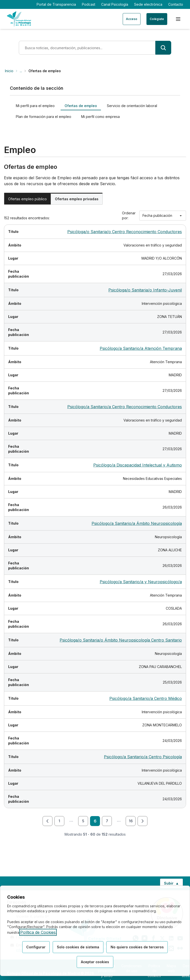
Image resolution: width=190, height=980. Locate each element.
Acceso (132, 19)
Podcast (89, 4)
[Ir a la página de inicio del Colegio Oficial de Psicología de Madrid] (19, 19)
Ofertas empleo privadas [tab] (77, 199)
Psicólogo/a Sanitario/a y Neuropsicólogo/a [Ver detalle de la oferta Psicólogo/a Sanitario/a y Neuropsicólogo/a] (141, 582)
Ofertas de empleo (81, 106)
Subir (174, 884)
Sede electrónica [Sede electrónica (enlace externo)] (148, 4)
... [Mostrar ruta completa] (21, 71)
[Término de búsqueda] (87, 48)
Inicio (9, 71)
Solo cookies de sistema (78, 947)
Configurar (35, 947)
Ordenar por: (129, 215)
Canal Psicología (115, 4)
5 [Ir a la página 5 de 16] (83, 821)
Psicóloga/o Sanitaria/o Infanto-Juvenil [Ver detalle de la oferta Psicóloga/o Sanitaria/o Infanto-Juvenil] (145, 290)
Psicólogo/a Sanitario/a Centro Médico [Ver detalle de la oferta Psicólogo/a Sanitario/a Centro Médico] (146, 698)
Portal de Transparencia (56, 4)
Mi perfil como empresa (100, 117)
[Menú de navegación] (178, 19)
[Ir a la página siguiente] (142, 821)
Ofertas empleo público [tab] (27, 199)
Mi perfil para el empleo (35, 106)
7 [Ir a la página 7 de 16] (107, 821)
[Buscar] (163, 48)
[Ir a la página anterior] (47, 821)
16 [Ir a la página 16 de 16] (131, 821)
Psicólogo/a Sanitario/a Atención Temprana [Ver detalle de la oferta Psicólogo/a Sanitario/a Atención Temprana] (141, 348)
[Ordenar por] (163, 216)
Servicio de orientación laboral (132, 106)
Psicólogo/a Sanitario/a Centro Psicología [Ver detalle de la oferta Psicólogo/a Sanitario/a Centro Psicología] (143, 757)
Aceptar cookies (95, 962)
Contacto (176, 4)
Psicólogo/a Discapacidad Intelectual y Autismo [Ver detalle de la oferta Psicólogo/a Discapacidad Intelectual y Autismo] (138, 465)
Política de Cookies (38, 932)
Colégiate (157, 19)
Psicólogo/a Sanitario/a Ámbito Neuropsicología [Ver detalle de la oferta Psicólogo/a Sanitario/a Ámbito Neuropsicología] (137, 523)
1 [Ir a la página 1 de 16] (59, 821)
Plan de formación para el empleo (44, 117)
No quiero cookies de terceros (137, 947)
